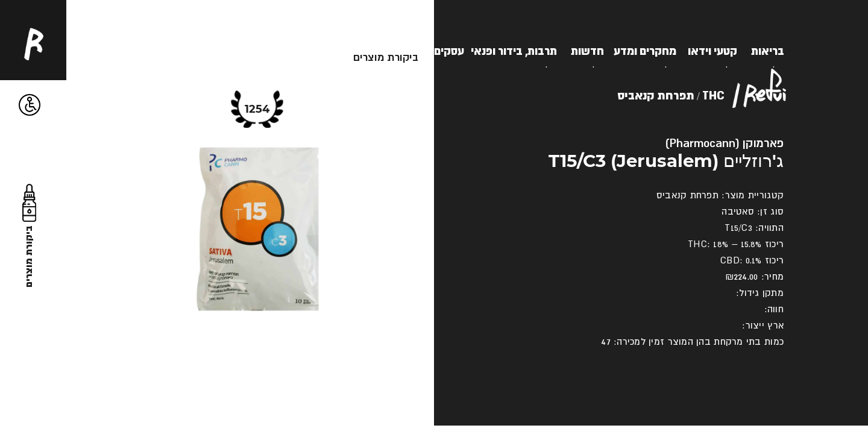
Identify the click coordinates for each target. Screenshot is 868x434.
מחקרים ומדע (645, 51)
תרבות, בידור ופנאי (514, 51)
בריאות (768, 51)
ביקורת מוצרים (386, 57)
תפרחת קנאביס (656, 95)
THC (713, 95)
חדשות (587, 51)
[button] (30, 105)
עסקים (449, 51)
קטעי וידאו (712, 51)
